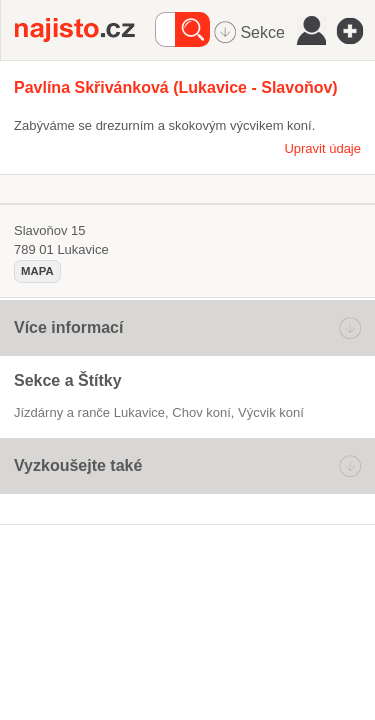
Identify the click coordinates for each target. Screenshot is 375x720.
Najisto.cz (85, 30)
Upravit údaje (322, 148)
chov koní (201, 412)
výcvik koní (271, 412)
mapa (37, 271)
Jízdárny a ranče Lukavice (89, 412)
